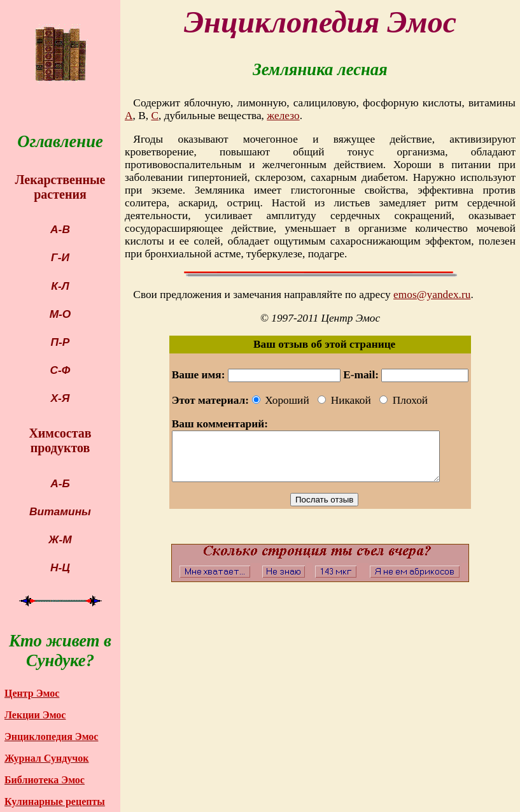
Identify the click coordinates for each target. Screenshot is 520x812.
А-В (60, 229)
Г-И (60, 257)
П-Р (60, 342)
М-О (60, 314)
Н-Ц (60, 567)
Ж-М (60, 539)
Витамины (60, 511)
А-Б (60, 483)
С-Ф (60, 370)
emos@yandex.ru (432, 295)
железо (283, 116)
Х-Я (60, 398)
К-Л (60, 286)
